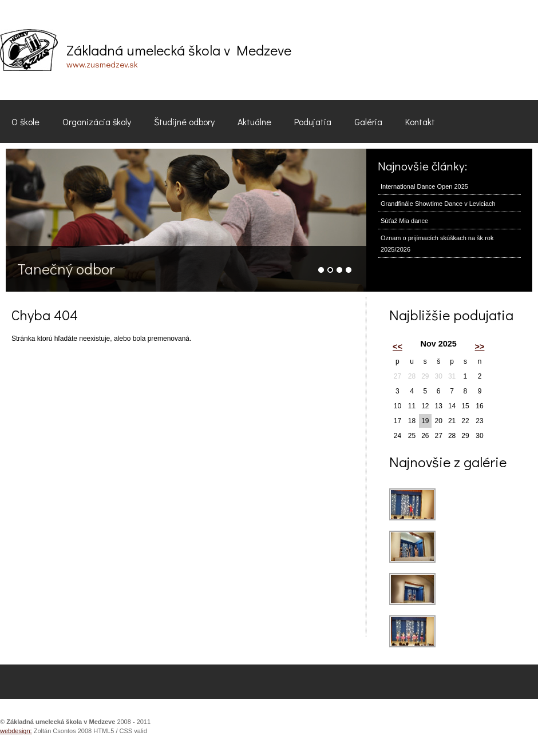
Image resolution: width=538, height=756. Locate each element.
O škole (25, 122)
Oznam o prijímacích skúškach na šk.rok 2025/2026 (437, 244)
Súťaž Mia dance (404, 221)
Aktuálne (254, 122)
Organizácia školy (97, 122)
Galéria (368, 122)
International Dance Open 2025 (424, 186)
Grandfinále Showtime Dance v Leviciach (438, 204)
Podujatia (313, 122)
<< (397, 347)
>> (480, 347)
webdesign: (16, 731)
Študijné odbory (184, 122)
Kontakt (420, 122)
